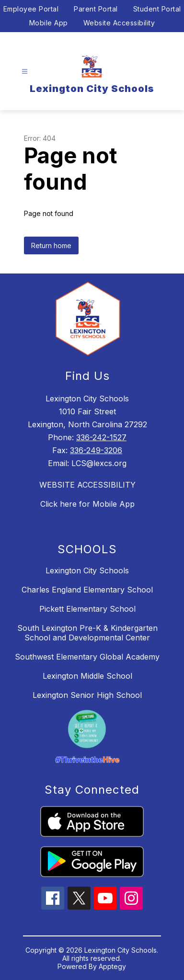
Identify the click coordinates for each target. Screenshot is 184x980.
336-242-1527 (101, 437)
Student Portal (157, 9)
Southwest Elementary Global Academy (87, 657)
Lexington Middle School (87, 676)
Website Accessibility (119, 23)
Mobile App (49, 23)
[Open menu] (25, 72)
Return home (51, 245)
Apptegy (112, 966)
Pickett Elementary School (87, 609)
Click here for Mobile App (87, 504)
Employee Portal (31, 9)
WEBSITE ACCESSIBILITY (87, 485)
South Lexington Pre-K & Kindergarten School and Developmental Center (87, 633)
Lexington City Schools (87, 570)
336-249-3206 (96, 450)
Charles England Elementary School (87, 590)
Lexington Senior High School (87, 695)
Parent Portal (96, 9)
